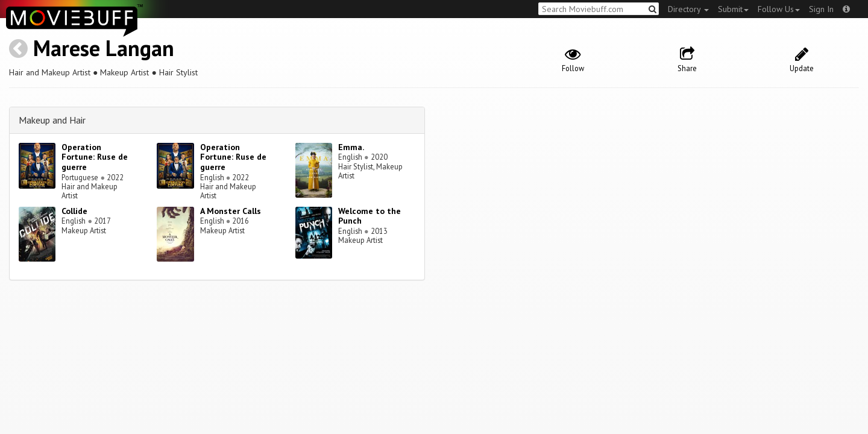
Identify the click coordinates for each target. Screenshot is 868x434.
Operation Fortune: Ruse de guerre (95, 157)
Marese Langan (104, 48)
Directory (688, 9)
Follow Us (779, 9)
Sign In (821, 9)
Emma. (351, 147)
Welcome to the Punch (370, 216)
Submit (733, 9)
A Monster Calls (231, 211)
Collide (74, 211)
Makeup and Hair (52, 120)
